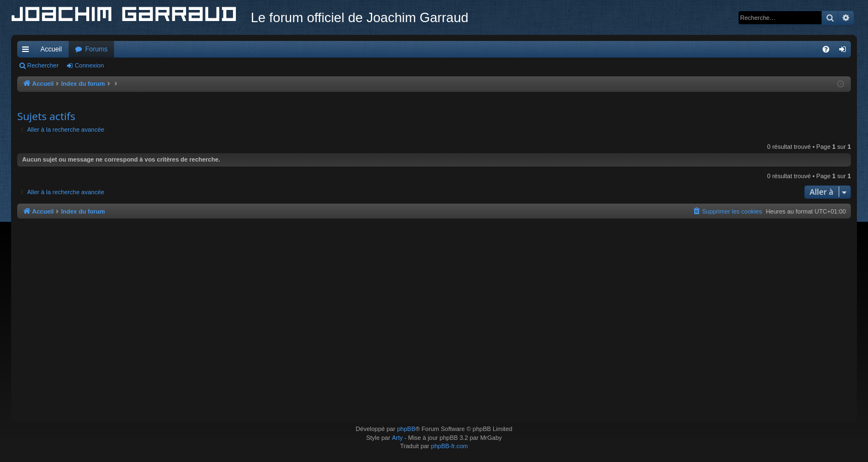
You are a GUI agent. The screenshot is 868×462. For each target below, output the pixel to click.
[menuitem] (826, 49)
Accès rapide (28, 51)
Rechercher (43, 65)
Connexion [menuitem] (845, 51)
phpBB (406, 429)
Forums (97, 49)
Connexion (89, 65)
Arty (397, 438)
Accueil (51, 49)
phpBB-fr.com (450, 446)
